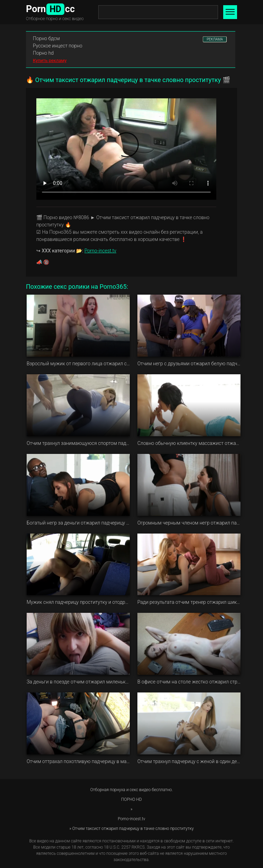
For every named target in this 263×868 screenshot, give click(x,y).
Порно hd (43, 53)
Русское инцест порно (58, 46)
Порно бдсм (46, 38)
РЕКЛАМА (215, 39)
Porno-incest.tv (100, 251)
